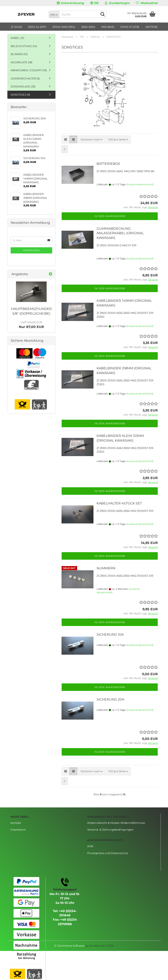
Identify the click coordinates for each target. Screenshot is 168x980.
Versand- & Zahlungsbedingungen (110, 830)
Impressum (18, 830)
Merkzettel (147, 3)
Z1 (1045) (16, 27)
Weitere (152, 27)
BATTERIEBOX (108, 164)
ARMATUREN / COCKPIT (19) (29, 70)
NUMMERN (106, 568)
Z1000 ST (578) (130, 27)
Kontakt (16, 823)
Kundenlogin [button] (117, 3)
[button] (94, 3)
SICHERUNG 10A (110, 635)
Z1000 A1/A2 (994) (64, 27)
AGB (90, 846)
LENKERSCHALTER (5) (25, 78)
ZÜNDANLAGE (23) (23, 86)
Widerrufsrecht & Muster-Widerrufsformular (116, 823)
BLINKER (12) (19, 54)
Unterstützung (70, 3)
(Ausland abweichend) (140, 184)
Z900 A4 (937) (37, 27)
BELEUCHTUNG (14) (24, 46)
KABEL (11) (17, 38)
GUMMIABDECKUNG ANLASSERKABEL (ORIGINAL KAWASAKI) (120, 233)
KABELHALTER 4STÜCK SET (119, 503)
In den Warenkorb (110, 216)
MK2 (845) (108, 27)
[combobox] (92, 140)
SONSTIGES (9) (20, 95)
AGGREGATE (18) (21, 62)
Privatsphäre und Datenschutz (108, 853)
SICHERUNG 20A (110, 699)
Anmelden (31, 250)
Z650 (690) (88, 27)
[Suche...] (54, 14)
